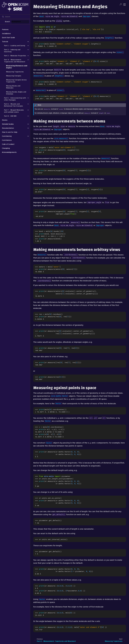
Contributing (7, 136)
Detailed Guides (8, 124)
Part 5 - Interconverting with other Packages (15, 99)
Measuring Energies (14, 76)
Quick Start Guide (8, 38)
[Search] (15, 17)
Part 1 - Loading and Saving (15, 46)
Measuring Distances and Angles (17, 67)
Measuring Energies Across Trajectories (16, 81)
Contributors (7, 140)
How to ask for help (10, 132)
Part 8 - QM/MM (10, 116)
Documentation (8, 128)
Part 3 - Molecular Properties (15, 56)
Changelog (6, 148)
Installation (6, 34)
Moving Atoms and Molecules (13, 87)
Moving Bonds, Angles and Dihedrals (16, 93)
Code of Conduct (8, 144)
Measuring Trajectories (15, 72)
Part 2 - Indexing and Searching (12, 51)
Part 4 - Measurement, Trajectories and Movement (15, 61)
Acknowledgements (9, 152)
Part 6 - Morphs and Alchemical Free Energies (13, 105)
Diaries (5, 120)
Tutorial (5, 42)
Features (5, 30)
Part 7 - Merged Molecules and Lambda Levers (14, 111)
